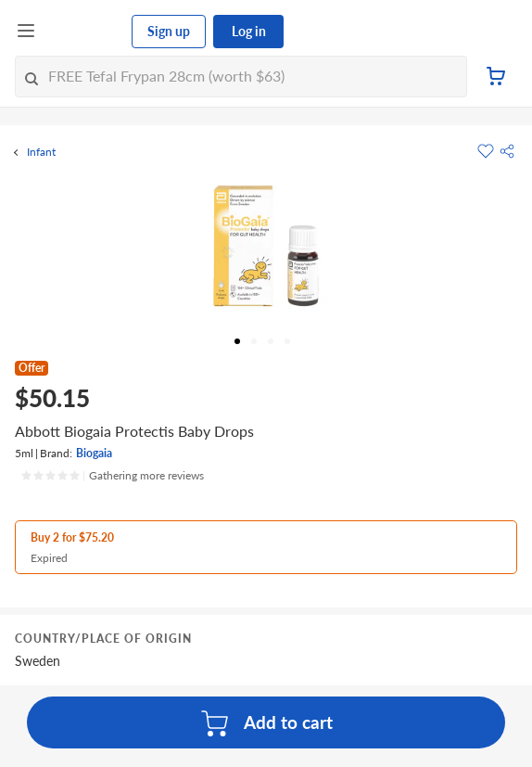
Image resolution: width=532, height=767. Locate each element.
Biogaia (94, 453)
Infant (41, 152)
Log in (249, 31)
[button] (507, 151)
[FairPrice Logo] (84, 32)
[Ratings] (112, 476)
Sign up (169, 31)
